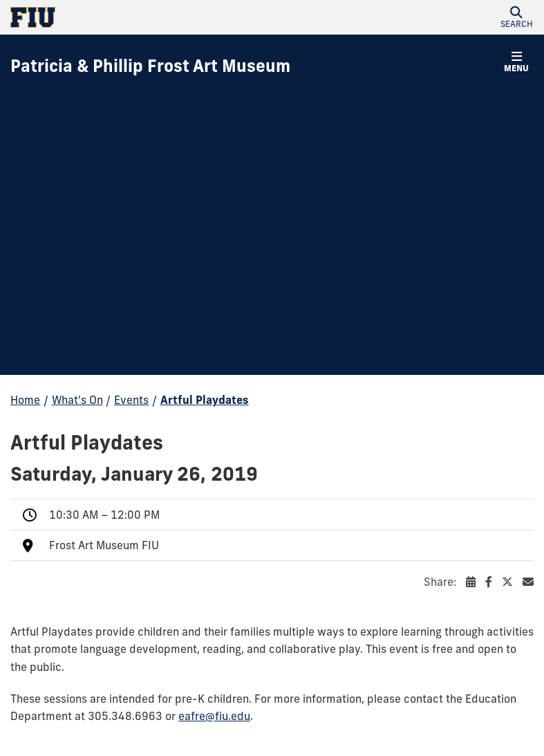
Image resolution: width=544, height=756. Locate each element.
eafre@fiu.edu (214, 716)
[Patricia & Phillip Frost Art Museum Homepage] (150, 66)
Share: (479, 582)
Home (25, 400)
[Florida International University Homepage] (141, 17)
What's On (77, 400)
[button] (516, 17)
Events (131, 400)
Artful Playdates (205, 400)
